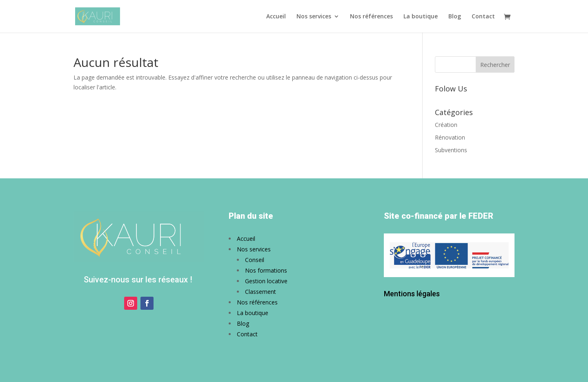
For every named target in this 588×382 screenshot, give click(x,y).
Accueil (276, 17)
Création (446, 125)
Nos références (371, 17)
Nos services (314, 17)
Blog (455, 17)
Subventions (451, 150)
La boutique (421, 17)
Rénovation (450, 137)
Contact (483, 17)
